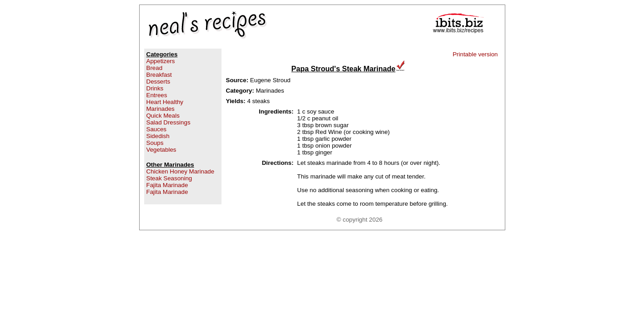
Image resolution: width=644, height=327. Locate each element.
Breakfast (159, 75)
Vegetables (161, 150)
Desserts (158, 82)
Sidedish (158, 136)
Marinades (161, 109)
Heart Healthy (165, 102)
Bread (155, 68)
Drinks (155, 88)
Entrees (157, 95)
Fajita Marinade (167, 185)
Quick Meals (163, 116)
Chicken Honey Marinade (181, 171)
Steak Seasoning (169, 178)
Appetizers (161, 61)
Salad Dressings (169, 122)
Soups (155, 143)
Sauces (156, 129)
